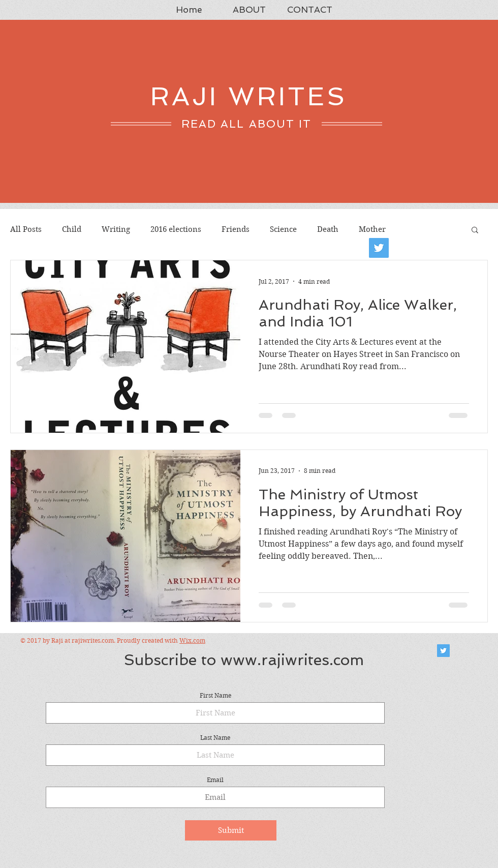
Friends (236, 229)
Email (215, 780)
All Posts (26, 229)
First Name (215, 696)
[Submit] (231, 830)
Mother (372, 229)
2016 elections (176, 229)
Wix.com (192, 640)
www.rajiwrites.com (292, 660)
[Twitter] (379, 248)
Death (328, 229)
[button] (475, 231)
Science (283, 229)
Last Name (215, 738)
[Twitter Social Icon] (443, 651)
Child (72, 229)
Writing (116, 229)
